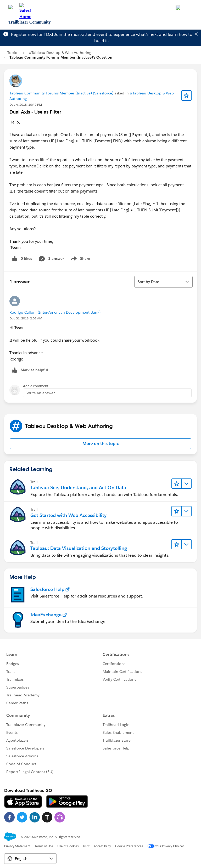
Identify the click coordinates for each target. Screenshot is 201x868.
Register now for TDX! (32, 34)
